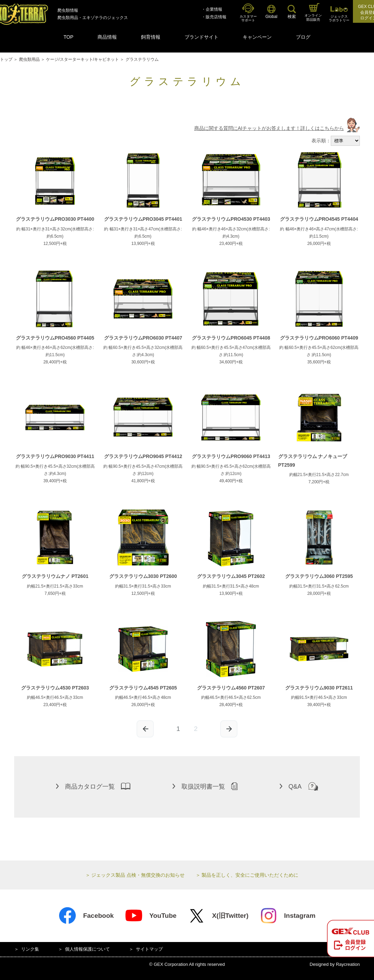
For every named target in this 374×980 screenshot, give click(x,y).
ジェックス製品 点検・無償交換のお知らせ (138, 875)
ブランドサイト (202, 37)
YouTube (151, 916)
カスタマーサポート (248, 13)
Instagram (288, 916)
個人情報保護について (87, 949)
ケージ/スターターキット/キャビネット (82, 59)
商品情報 (107, 37)
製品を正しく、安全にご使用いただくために (250, 875)
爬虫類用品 (29, 59)
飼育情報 (151, 37)
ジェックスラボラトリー (339, 14)
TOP (69, 37)
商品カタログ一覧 (93, 786)
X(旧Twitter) (218, 916)
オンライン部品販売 (313, 12)
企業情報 (214, 9)
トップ (6, 59)
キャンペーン (257, 37)
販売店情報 (216, 17)
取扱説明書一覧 (205, 786)
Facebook (86, 916)
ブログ (303, 37)
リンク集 (30, 949)
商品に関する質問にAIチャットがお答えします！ (277, 128)
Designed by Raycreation (335, 964)
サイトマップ (149, 949)
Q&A (299, 786)
